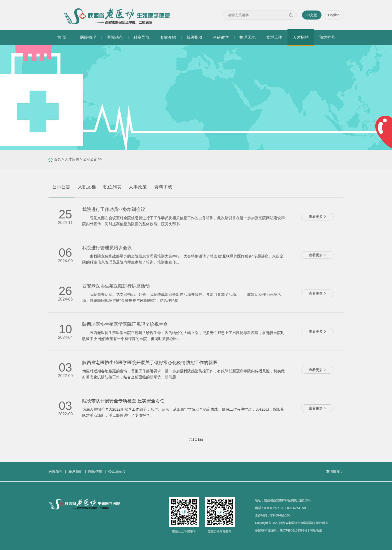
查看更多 (317, 217)
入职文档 (87, 187)
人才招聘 (72, 159)
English (334, 15)
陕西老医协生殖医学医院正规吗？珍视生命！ (127, 324)
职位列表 (112, 187)
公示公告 (90, 159)
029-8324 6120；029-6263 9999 (286, 508)
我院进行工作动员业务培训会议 (114, 209)
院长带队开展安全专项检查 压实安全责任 (123, 401)
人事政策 (138, 187)
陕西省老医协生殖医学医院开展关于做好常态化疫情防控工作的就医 (150, 363)
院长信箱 (95, 471)
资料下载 (163, 187)
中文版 (312, 15)
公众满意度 (117, 471)
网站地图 (316, 530)
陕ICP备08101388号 (293, 530)
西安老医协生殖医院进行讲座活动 (116, 286)
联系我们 (75, 471)
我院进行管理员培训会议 (107, 248)
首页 (57, 159)
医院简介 (55, 471)
